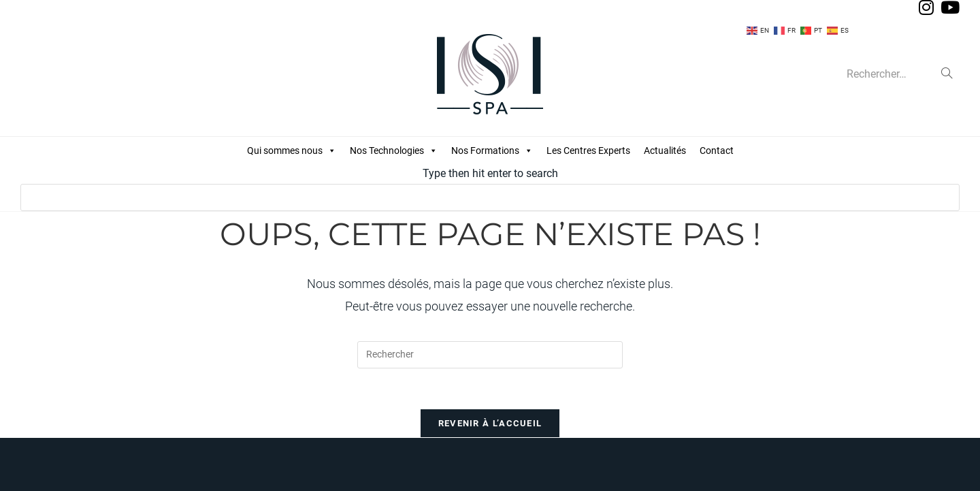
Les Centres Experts (588, 151)
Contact (717, 151)
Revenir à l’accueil (490, 423)
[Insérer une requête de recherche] (490, 355)
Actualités (665, 151)
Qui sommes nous (292, 151)
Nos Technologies (394, 151)
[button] (331, 151)
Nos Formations (492, 151)
